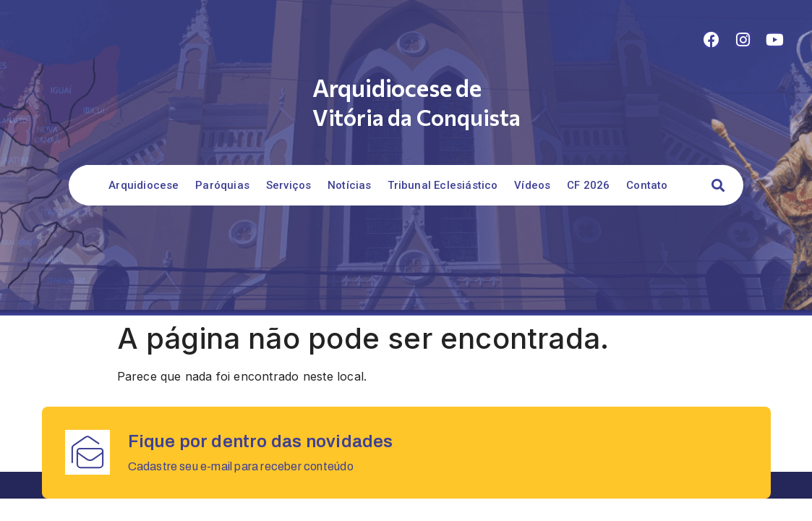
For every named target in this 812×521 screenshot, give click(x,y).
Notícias (350, 185)
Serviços (289, 185)
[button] (718, 186)
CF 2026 (588, 185)
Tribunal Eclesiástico (443, 185)
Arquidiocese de (397, 87)
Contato (647, 185)
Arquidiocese (144, 185)
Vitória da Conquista (416, 117)
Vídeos (532, 185)
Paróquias (222, 185)
